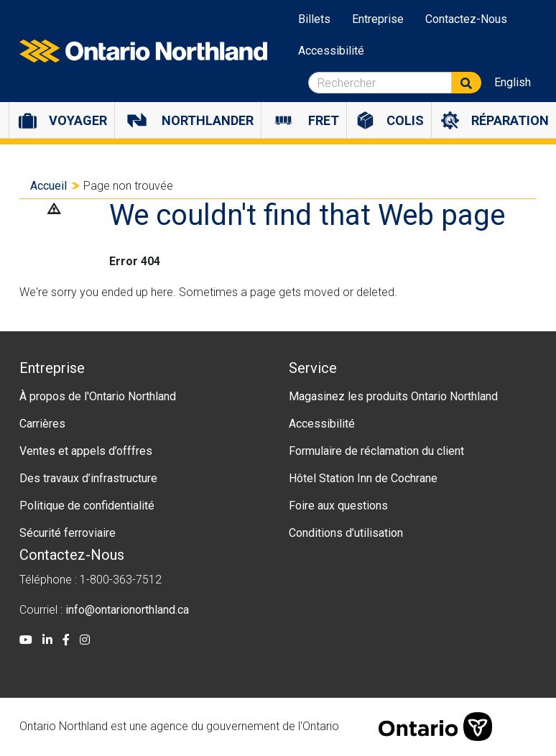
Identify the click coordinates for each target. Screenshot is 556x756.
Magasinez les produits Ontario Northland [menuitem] (393, 396)
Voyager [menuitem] (78, 120)
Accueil (48, 186)
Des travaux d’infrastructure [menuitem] (88, 478)
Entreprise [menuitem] (378, 19)
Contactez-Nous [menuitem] (466, 19)
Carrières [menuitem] (42, 424)
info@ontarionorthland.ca (127, 610)
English (513, 82)
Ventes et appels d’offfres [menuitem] (86, 451)
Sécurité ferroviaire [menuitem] (68, 533)
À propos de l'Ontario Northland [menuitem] (98, 396)
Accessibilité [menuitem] (331, 51)
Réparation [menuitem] (510, 120)
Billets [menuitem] (314, 19)
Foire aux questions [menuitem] (338, 506)
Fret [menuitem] (324, 120)
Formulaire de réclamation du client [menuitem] (376, 451)
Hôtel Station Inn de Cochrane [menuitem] (363, 478)
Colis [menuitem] (405, 120)
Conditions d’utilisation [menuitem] (346, 533)
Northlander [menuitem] (208, 120)
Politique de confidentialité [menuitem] (87, 506)
